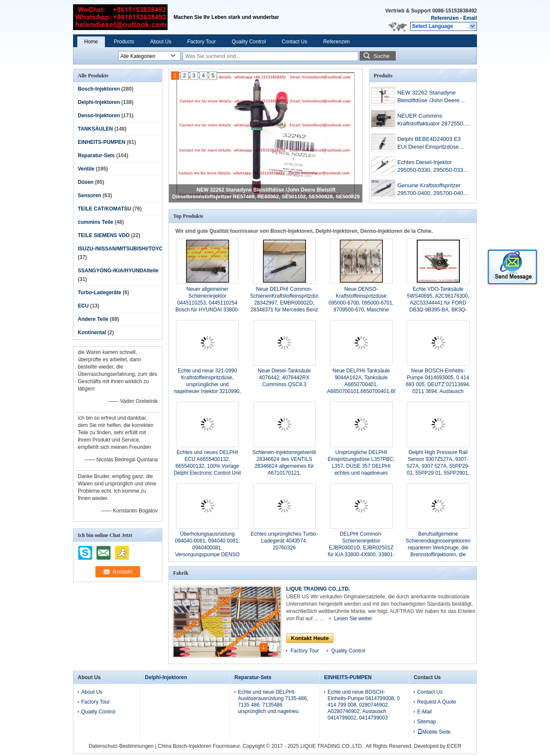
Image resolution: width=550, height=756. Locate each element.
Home (91, 42)
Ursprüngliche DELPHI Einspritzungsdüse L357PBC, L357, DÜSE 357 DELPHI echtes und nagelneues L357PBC (361, 466)
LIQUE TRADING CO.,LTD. (318, 589)
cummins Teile (95, 222)
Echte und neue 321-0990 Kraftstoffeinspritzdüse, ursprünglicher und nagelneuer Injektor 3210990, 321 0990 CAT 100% (207, 384)
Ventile (86, 169)
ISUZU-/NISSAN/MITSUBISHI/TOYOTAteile (129, 249)
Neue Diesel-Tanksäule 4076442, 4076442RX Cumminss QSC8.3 (284, 378)
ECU (83, 306)
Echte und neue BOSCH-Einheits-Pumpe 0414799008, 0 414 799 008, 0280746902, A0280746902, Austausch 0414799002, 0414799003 (364, 705)
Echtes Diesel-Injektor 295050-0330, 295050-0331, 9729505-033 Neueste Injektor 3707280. (433, 167)
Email (470, 18)
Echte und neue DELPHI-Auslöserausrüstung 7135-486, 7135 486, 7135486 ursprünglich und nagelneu (273, 702)
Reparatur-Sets (96, 155)
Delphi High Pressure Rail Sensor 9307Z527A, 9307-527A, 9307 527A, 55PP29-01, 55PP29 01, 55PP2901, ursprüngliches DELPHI (438, 466)
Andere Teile (93, 319)
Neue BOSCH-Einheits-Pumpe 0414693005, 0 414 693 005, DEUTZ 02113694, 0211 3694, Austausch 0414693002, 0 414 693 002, (438, 384)
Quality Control (249, 42)
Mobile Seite (434, 732)
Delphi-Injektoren (99, 102)
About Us (160, 42)
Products (124, 42)
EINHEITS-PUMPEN (102, 142)
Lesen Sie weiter (353, 619)
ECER (454, 746)
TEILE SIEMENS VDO (104, 235)
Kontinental (92, 332)
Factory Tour (202, 42)
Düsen (86, 182)
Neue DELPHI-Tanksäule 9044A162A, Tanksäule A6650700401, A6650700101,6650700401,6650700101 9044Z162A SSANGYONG (373, 384)
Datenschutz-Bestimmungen (121, 746)
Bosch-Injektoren (99, 89)
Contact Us (295, 42)
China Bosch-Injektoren (185, 746)
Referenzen (445, 18)
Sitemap (427, 722)
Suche (382, 56)
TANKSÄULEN (95, 129)
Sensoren (90, 195)
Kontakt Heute (310, 638)
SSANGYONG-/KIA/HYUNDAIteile (118, 271)
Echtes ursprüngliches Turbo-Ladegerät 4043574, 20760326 (284, 541)
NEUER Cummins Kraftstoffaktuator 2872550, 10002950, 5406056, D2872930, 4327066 (431, 120)
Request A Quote (437, 702)
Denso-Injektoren (99, 116)
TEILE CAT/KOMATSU (104, 209)
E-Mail (425, 712)
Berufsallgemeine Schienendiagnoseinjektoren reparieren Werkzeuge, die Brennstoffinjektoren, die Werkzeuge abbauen (438, 548)
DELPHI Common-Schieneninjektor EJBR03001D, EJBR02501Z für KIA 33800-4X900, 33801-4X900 (361, 548)
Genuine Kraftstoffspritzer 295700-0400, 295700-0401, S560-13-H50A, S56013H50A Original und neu (434, 190)
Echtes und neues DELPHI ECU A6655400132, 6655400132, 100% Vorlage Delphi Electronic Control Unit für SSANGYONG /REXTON (207, 466)
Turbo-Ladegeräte (99, 293)
